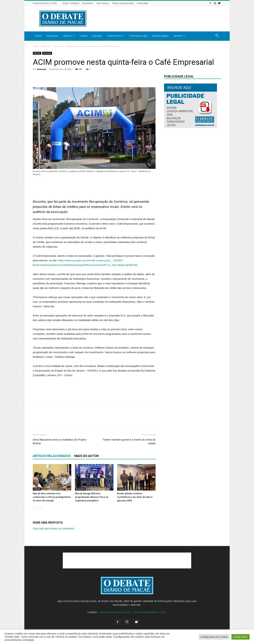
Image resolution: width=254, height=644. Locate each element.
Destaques (52, 36)
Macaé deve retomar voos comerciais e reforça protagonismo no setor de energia (52, 497)
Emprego (97, 36)
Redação (42, 69)
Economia (58, 46)
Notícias (69, 36)
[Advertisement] (157, 19)
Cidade (84, 36)
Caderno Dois (115, 36)
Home (38, 36)
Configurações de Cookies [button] (214, 637)
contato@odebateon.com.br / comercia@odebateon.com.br (132, 612)
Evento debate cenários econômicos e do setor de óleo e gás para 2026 (135, 497)
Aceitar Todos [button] (241, 637)
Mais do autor (87, 456)
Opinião (179, 36)
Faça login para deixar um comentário (54, 529)
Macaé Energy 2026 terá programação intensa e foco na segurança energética (92, 497)
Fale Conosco (103, 3)
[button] (217, 36)
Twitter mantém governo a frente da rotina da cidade (129, 442)
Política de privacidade (123, 3)
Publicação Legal (138, 36)
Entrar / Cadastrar (71, 3)
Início (35, 46)
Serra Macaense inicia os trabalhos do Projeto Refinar (60, 442)
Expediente (88, 3)
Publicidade (143, 3)
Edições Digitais (160, 36)
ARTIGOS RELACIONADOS (52, 456)
